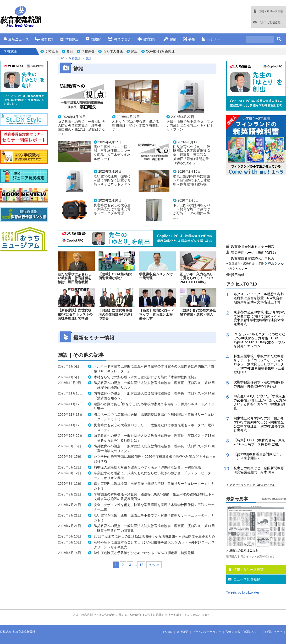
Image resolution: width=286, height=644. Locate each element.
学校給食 (52, 51)
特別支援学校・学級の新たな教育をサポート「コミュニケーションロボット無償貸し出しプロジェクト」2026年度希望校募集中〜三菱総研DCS (259, 364)
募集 (189, 39)
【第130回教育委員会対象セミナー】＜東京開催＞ (258, 456)
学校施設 (69, 39)
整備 (170, 39)
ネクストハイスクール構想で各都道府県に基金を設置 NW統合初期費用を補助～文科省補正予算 (259, 298)
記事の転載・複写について (243, 632)
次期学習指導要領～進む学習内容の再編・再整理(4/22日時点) (259, 384)
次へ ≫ (154, 565)
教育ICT (44, 39)
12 (141, 565)
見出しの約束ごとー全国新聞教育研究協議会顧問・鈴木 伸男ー (259, 470)
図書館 (93, 39)
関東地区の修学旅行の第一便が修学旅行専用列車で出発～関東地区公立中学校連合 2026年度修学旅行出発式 (259, 424)
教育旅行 (147, 39)
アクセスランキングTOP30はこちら (253, 485)
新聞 (261, 264)
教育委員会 (119, 39)
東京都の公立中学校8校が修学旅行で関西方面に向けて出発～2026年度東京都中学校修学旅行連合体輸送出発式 (260, 318)
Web (271, 264)
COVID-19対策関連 (160, 51)
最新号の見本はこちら (244, 550)
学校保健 (88, 51)
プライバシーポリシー (207, 632)
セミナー (211, 39)
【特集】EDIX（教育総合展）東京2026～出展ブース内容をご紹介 (259, 442)
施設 (134, 51)
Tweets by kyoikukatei (242, 592)
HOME (168, 632)
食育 (70, 51)
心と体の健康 (113, 51)
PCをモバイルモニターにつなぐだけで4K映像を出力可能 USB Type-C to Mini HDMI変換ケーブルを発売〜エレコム (259, 340)
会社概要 (182, 632)
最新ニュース (16, 39)
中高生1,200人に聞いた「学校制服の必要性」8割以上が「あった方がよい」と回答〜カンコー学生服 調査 (260, 402)
